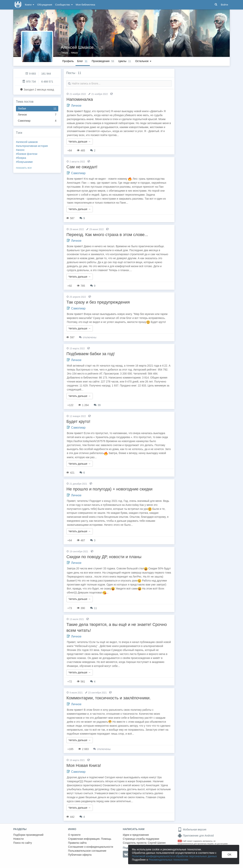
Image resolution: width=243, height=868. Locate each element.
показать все (24, 168)
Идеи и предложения (136, 835)
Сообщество (64, 5)
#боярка (21, 158)
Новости (18, 839)
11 (93, 608)
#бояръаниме (24, 162)
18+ (180, 841)
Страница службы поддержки (141, 839)
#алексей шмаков (27, 142)
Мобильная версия (192, 829)
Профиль (68, 61)
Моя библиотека (85, 5)
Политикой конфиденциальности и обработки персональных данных (174, 856)
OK (230, 855)
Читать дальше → (80, 142)
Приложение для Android (196, 836)
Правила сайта (77, 843)
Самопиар (37, 121)
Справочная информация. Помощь (90, 839)
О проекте (74, 835)
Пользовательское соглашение (87, 851)
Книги (30, 5)
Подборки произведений (28, 835)
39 (97, 405)
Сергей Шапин (157, 843)
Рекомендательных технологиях (168, 860)
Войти (224, 5)
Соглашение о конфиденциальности (91, 847)
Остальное (143, 61)
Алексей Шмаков (77, 47)
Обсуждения (45, 5)
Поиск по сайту (23, 843)
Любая (37, 109)
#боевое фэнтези (27, 154)
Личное (37, 115)
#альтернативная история (32, 146)
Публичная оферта (80, 855)
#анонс (20, 150)
